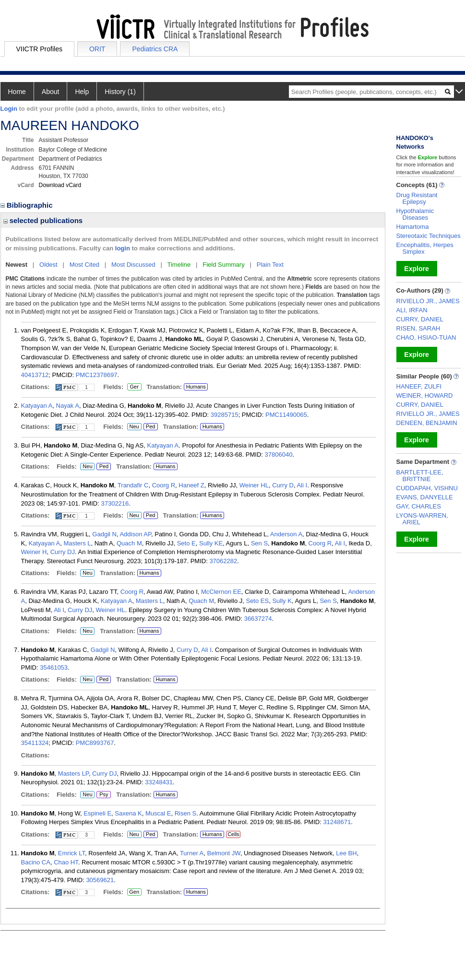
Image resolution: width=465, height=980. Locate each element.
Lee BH (346, 853)
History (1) (120, 92)
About (51, 92)
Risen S (186, 813)
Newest (17, 265)
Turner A (192, 853)
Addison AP (135, 534)
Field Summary (223, 265)
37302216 (115, 503)
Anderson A (286, 534)
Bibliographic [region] (28, 205)
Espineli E (97, 813)
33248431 (159, 782)
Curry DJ (63, 552)
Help (82, 92)
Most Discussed (133, 265)
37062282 (223, 561)
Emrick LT (72, 853)
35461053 (54, 667)
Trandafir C (133, 485)
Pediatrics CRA (155, 49)
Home (17, 92)
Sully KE (211, 543)
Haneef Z (191, 485)
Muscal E (158, 813)
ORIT (97, 49)
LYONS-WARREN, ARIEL (422, 519)
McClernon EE (221, 592)
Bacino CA (36, 862)
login (123, 248)
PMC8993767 (95, 743)
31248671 (337, 822)
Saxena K (128, 813)
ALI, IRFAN (412, 310)
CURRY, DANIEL (420, 319)
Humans (196, 387)
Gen (133, 892)
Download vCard (60, 185)
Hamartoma (413, 227)
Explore (416, 269)
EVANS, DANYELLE (425, 497)
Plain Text (270, 265)
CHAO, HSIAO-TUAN (426, 337)
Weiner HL (254, 485)
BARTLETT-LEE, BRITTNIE (420, 476)
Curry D (283, 485)
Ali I (302, 485)
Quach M (129, 543)
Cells (233, 834)
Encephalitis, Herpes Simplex (425, 248)
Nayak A (68, 406)
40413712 (35, 375)
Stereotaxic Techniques (429, 236)
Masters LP (73, 773)
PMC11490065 (286, 415)
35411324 (35, 743)
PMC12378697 (97, 375)
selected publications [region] (43, 220)
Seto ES (257, 601)
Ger (133, 387)
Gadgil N (104, 534)
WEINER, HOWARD (425, 396)
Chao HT (66, 862)
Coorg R (164, 485)
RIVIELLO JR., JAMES (428, 301)
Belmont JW (224, 853)
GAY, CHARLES (419, 506)
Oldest (48, 265)
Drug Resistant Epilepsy (417, 198)
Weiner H (34, 552)
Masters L (77, 543)
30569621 (100, 880)
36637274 (258, 619)
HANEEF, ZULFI (419, 386)
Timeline (179, 265)
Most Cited (84, 265)
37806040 (279, 455)
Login (9, 109)
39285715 (225, 415)
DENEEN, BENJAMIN (427, 423)
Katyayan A (37, 406)
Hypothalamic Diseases (415, 214)
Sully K (282, 601)
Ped (149, 427)
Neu (133, 427)
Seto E (186, 543)
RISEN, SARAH (418, 328)
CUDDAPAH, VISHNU (427, 488)
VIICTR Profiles (39, 49)
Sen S (259, 543)
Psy (104, 795)
